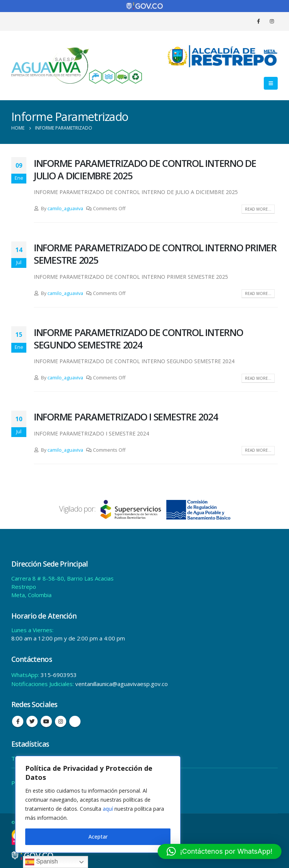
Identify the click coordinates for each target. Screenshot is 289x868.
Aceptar (98, 837)
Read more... (258, 209)
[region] (98, 804)
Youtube (46, 721)
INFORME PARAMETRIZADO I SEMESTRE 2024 (126, 417)
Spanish (41, 862)
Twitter (32, 721)
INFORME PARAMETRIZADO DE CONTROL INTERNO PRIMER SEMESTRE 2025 (155, 254)
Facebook (18, 721)
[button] (220, 851)
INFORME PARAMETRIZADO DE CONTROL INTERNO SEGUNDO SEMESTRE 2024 (138, 338)
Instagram (61, 721)
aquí (108, 809)
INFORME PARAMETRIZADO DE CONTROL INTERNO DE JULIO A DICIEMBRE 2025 (145, 169)
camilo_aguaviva (65, 209)
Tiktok (75, 721)
